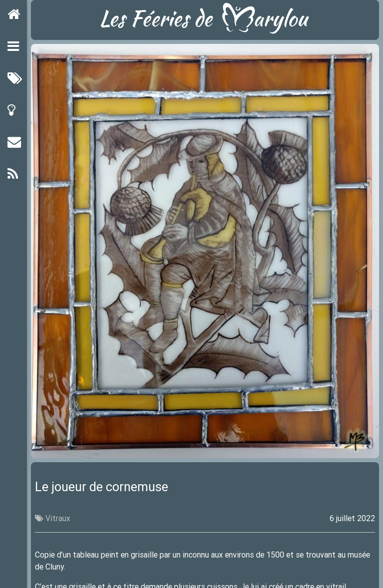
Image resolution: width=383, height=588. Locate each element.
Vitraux (58, 518)
